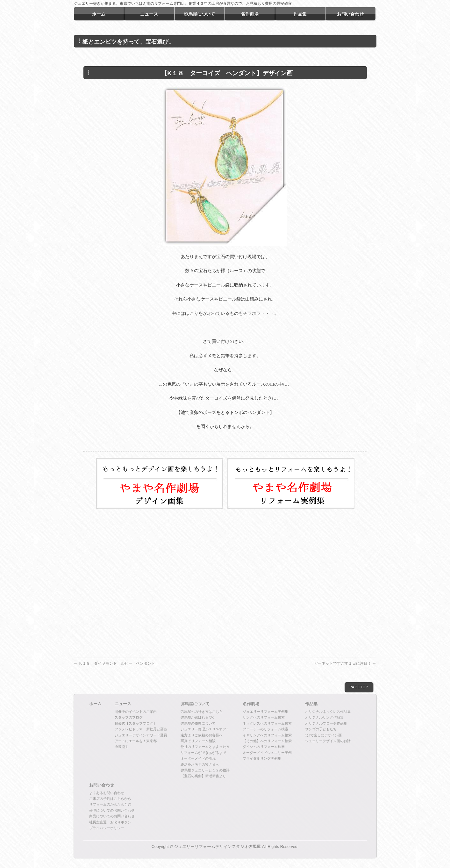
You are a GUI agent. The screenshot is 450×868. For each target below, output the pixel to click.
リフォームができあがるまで (203, 753)
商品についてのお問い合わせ (112, 816)
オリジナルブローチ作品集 (326, 723)
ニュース (123, 704)
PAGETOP (359, 687)
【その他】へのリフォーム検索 (267, 741)
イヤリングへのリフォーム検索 (267, 735)
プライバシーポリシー (107, 828)
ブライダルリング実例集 (262, 758)
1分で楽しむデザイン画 (324, 735)
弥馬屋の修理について (198, 723)
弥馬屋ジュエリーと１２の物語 (205, 770)
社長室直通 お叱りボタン (110, 822)
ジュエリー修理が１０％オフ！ (205, 729)
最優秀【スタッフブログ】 (136, 723)
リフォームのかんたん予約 (110, 804)
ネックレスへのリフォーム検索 (267, 723)
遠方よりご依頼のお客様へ (202, 735)
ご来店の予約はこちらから (110, 799)
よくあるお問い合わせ (107, 793)
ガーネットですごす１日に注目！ (345, 663)
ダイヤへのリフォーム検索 (264, 747)
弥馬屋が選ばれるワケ (198, 717)
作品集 (311, 704)
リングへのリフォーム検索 (264, 717)
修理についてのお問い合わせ (112, 810)
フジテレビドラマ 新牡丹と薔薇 (141, 729)
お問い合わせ (102, 785)
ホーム (95, 704)
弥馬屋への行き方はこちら (202, 712)
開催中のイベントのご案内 (136, 712)
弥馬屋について (195, 704)
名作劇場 (251, 704)
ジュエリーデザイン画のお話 (328, 741)
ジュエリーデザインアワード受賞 (141, 735)
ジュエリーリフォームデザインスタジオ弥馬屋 (217, 847)
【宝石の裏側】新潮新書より (203, 776)
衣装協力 (122, 747)
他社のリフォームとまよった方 (205, 747)
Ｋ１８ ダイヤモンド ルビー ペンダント (114, 663)
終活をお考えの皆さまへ (200, 764)
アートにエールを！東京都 (136, 741)
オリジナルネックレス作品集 (328, 712)
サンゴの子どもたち (321, 729)
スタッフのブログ (129, 717)
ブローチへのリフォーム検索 (265, 729)
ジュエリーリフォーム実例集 (265, 712)
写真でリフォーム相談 (198, 741)
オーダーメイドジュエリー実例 (267, 753)
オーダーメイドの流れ (198, 758)
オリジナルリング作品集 (324, 717)
